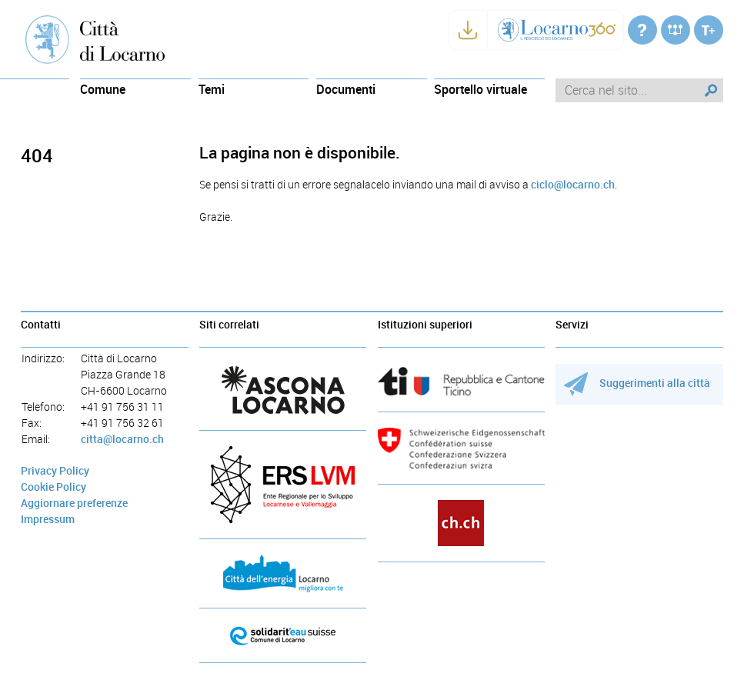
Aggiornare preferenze (74, 503)
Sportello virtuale (480, 90)
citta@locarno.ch (122, 440)
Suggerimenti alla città (637, 383)
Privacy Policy (55, 471)
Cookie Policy (53, 487)
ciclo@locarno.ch (573, 185)
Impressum (48, 520)
